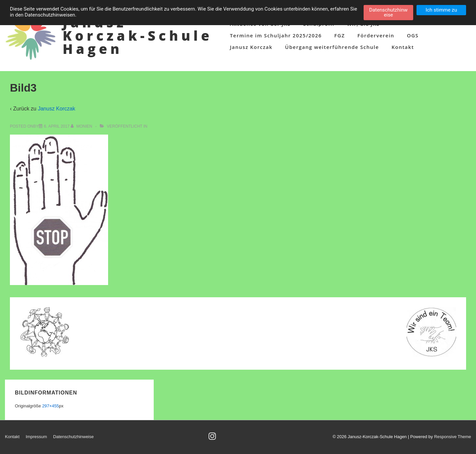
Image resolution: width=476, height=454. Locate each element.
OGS (413, 35)
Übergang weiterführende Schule (332, 47)
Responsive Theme (453, 437)
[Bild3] (57, 126)
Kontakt (403, 47)
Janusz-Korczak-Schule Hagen (137, 36)
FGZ (339, 35)
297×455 (50, 406)
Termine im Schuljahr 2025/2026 (276, 35)
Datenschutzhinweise (74, 437)
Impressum (36, 437)
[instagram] (213, 438)
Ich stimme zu (441, 10)
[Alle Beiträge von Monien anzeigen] (82, 126)
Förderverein (376, 35)
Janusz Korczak (251, 47)
